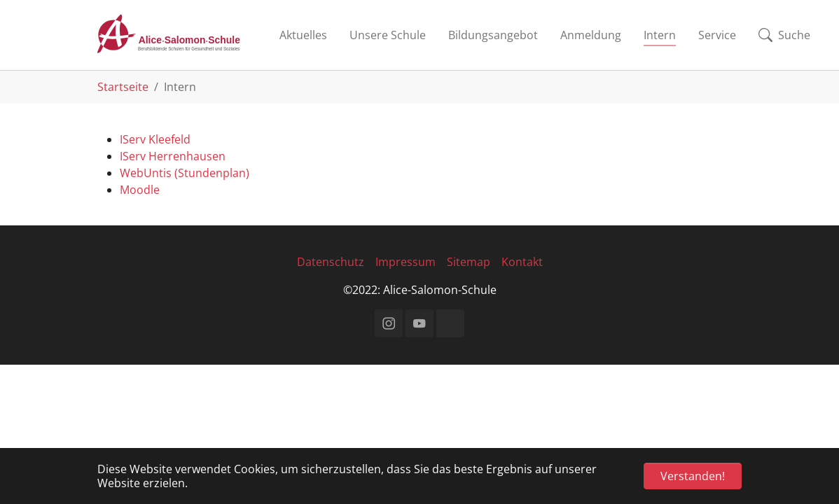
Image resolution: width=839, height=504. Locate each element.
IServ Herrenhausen (173, 156)
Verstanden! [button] (693, 476)
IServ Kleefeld (155, 139)
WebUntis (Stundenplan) (185, 173)
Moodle (140, 190)
